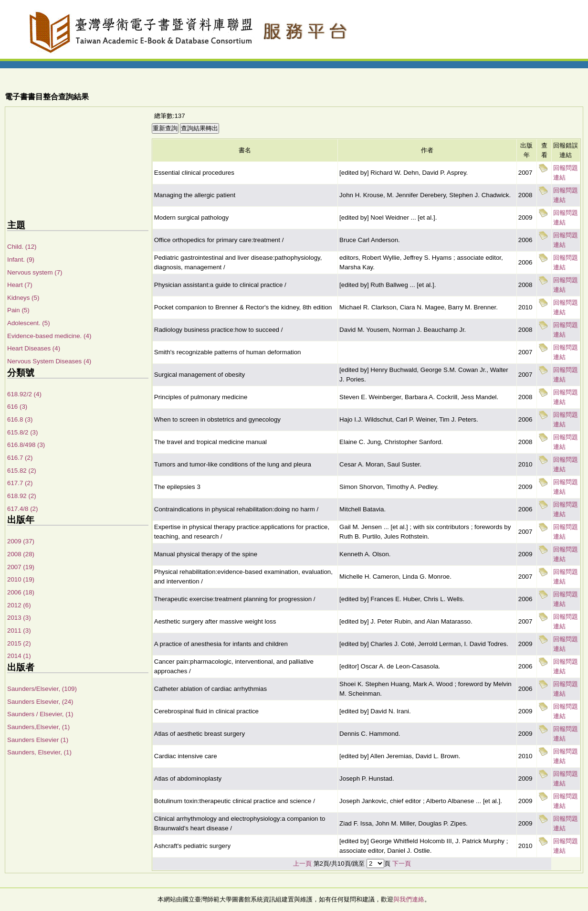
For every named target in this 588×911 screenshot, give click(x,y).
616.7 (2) (20, 458)
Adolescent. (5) (29, 323)
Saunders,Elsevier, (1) (38, 727)
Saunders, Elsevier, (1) (39, 752)
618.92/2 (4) (24, 394)
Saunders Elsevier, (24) (40, 702)
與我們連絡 (409, 899)
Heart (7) (20, 285)
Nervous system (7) (35, 272)
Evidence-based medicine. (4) (49, 336)
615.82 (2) (22, 471)
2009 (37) (21, 541)
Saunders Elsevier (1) (38, 740)
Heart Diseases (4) (34, 348)
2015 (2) (19, 643)
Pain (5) (18, 310)
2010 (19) (21, 579)
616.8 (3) (20, 419)
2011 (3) (19, 630)
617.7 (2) (20, 483)
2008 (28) (21, 554)
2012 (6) (19, 605)
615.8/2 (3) (22, 432)
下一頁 (402, 863)
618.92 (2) (22, 496)
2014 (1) (19, 656)
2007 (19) (21, 567)
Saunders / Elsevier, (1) (40, 714)
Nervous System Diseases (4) (49, 361)
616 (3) (17, 407)
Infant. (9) (21, 260)
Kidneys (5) (23, 298)
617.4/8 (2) (22, 509)
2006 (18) (21, 592)
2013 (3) (19, 618)
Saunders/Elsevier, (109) (42, 689)
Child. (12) (22, 247)
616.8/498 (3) (26, 445)
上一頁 (302, 863)
